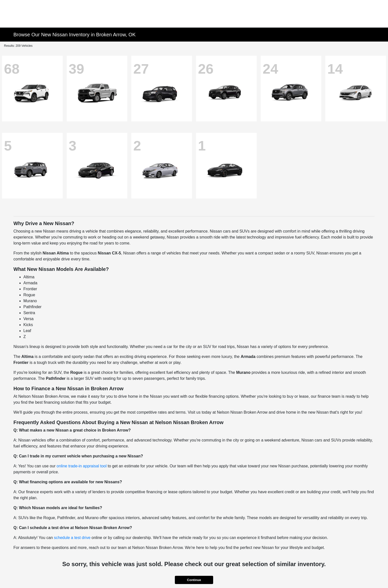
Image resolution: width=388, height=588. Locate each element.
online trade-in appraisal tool (81, 466)
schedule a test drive (72, 538)
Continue (194, 580)
